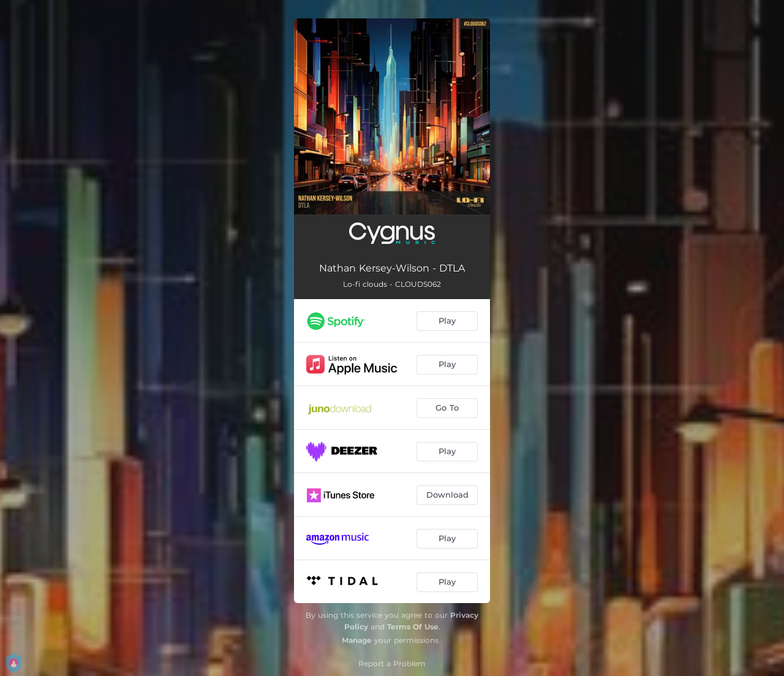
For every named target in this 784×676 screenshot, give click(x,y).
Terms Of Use (413, 627)
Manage (357, 640)
